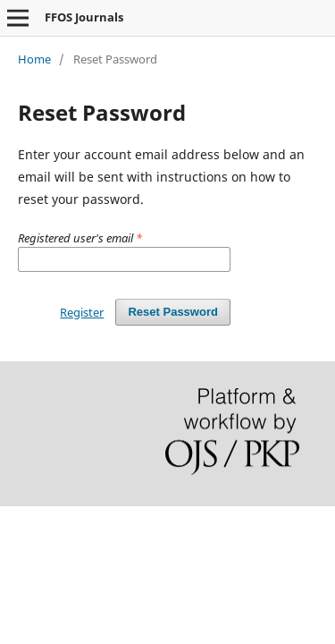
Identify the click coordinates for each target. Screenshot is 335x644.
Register (82, 312)
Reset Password (173, 312)
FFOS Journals (84, 17)
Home (34, 59)
